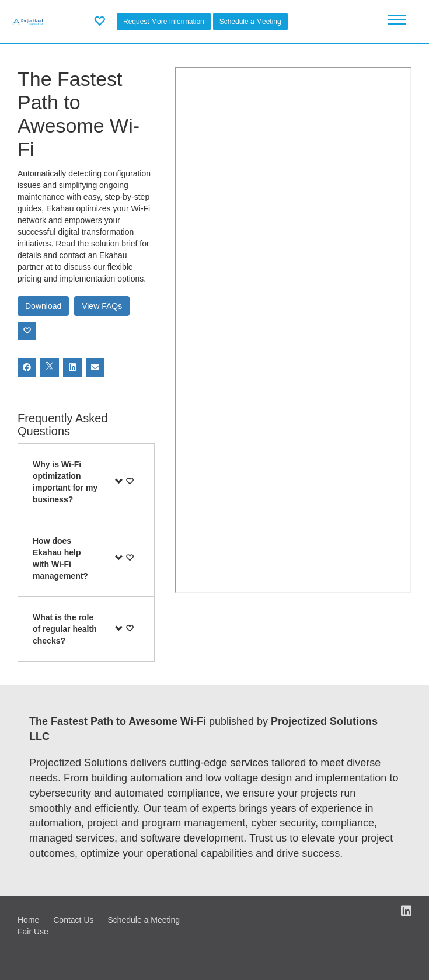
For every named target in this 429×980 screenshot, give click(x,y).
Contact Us (73, 920)
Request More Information (164, 22)
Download (43, 306)
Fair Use (33, 932)
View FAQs (102, 306)
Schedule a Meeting (250, 22)
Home (28, 920)
